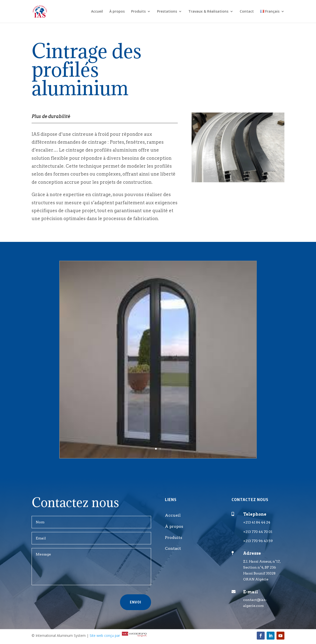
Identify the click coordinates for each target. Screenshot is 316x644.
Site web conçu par (119, 635)
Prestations (167, 12)
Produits (138, 12)
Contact (247, 12)
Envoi (136, 602)
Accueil (97, 12)
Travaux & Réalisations (208, 12)
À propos (117, 12)
